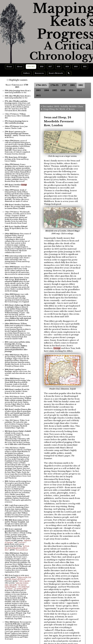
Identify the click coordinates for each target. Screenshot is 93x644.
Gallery (26, 73)
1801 (72, 85)
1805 (55, 90)
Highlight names (18, 80)
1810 (63, 90)
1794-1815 (31, 67)
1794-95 (54, 85)
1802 (81, 85)
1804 (46, 90)
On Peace (22, 542)
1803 (38, 90)
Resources (39, 73)
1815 (38, 96)
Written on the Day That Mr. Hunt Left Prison (18, 578)
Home (9, 67)
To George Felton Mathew (16, 586)
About (20, 67)
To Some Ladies (21, 588)
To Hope (9, 588)
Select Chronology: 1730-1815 (17, 86)
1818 (58, 67)
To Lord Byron (22, 550)
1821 (85, 67)
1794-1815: (41, 85)
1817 (50, 67)
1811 (71, 90)
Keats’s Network (56, 73)
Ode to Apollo (24, 581)
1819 (67, 67)
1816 (42, 67)
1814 (79, 90)
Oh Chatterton (23, 587)
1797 (64, 85)
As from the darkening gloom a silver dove (17, 548)
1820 (76, 67)
